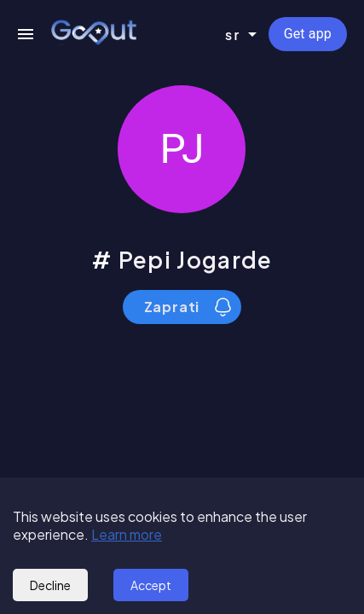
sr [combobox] (233, 35)
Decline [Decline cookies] (50, 585)
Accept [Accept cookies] (151, 585)
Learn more (127, 534)
